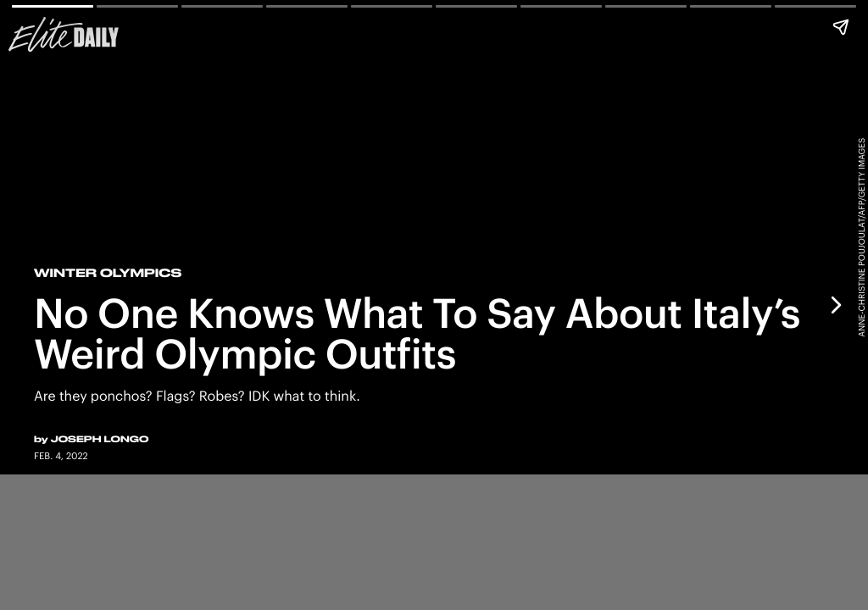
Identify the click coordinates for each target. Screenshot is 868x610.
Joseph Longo (100, 439)
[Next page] (835, 305)
